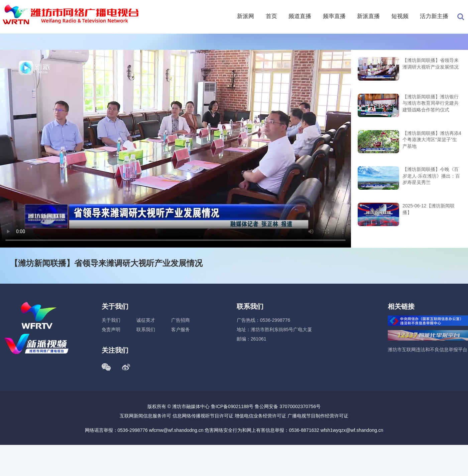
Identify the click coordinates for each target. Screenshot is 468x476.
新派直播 (368, 16)
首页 (271, 16)
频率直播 (334, 16)
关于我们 (111, 320)
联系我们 (146, 329)
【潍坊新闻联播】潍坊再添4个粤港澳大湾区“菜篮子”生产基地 (432, 140)
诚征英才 (146, 320)
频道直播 (300, 16)
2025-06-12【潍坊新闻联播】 (429, 209)
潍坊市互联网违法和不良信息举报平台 (428, 350)
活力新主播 (434, 16)
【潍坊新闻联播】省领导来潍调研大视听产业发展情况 (431, 64)
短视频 (400, 16)
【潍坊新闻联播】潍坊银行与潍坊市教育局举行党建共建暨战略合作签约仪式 (431, 103)
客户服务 (181, 329)
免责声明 (111, 329)
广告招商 (181, 320)
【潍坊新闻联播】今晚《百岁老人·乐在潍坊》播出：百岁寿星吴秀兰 (431, 176)
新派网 (246, 16)
